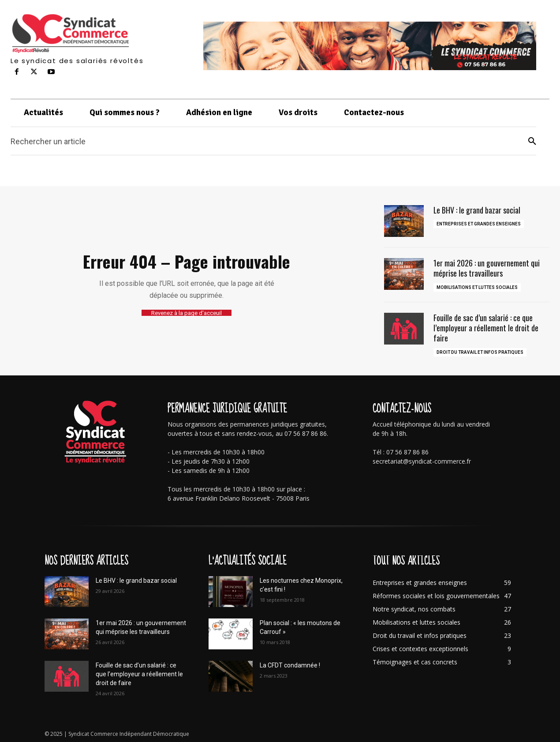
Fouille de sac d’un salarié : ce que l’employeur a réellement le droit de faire (486, 328)
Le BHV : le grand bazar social (477, 210)
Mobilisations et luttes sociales (477, 287)
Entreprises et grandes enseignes (479, 224)
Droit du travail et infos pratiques (480, 352)
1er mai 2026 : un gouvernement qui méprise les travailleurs (487, 268)
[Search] (532, 141)
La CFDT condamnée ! (290, 665)
